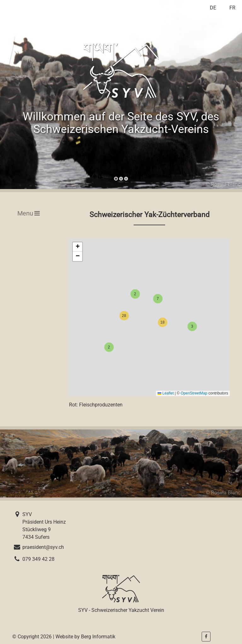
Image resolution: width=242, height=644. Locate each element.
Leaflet (166, 393)
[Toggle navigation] (26, 213)
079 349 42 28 (38, 559)
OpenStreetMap (194, 393)
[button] (116, 179)
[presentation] (30, 95)
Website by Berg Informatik (85, 637)
